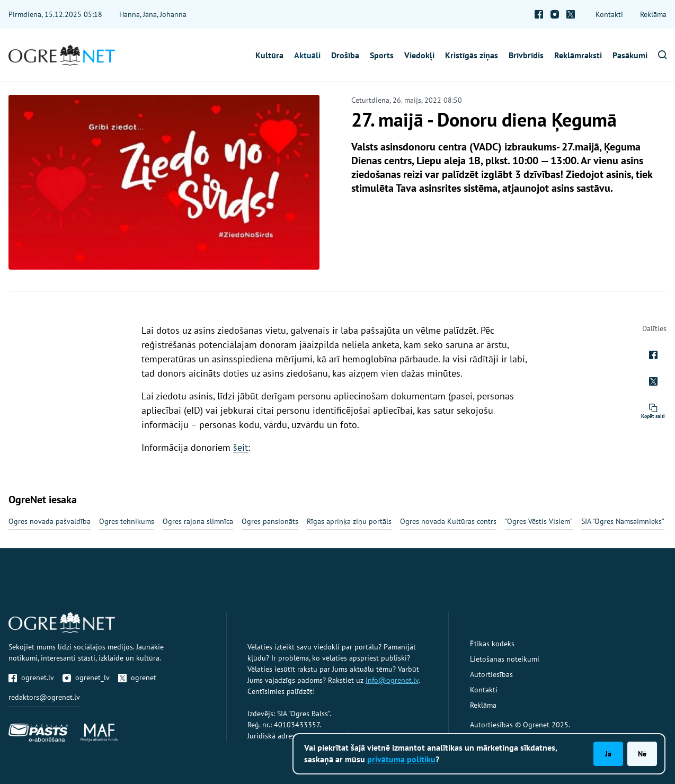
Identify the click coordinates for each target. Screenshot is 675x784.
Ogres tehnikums (127, 521)
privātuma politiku (401, 759)
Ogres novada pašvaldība (50, 521)
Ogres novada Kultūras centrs (448, 521)
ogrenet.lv (31, 678)
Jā (608, 754)
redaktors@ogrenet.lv (44, 697)
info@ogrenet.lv (392, 680)
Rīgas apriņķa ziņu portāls (349, 521)
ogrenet (137, 678)
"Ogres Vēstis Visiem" (539, 521)
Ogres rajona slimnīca (198, 521)
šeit (241, 447)
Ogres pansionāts (270, 521)
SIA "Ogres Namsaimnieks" (623, 521)
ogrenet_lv (86, 678)
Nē (642, 754)
